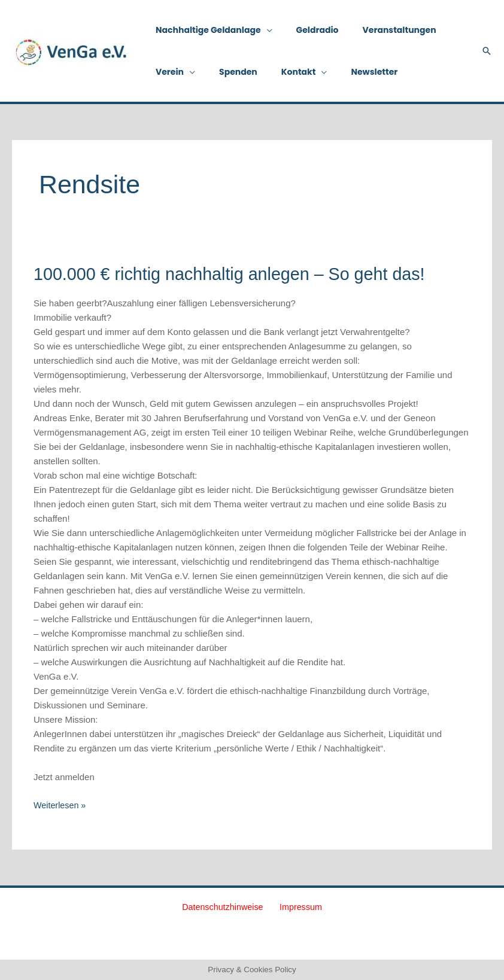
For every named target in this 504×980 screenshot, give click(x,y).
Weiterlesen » (61, 804)
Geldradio (307, 30)
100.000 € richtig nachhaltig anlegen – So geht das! (238, 274)
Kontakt (281, 72)
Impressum (299, 907)
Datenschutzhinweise (226, 907)
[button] (487, 51)
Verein (166, 72)
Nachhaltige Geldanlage (205, 30)
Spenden (227, 72)
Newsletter (349, 72)
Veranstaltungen (382, 30)
